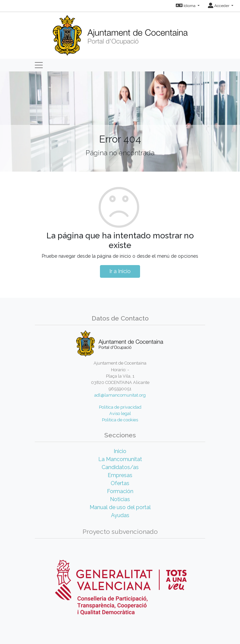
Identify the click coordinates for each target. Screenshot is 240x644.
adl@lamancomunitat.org (120, 395)
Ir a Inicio (120, 271)
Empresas (120, 475)
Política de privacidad (120, 407)
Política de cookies (120, 420)
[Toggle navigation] (39, 65)
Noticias (120, 499)
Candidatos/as (120, 467)
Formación (120, 491)
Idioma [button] (186, 6)
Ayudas (120, 515)
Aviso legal (120, 413)
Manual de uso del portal (120, 507)
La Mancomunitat (120, 459)
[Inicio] (120, 33)
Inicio (120, 451)
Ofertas (120, 483)
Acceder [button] (219, 6)
